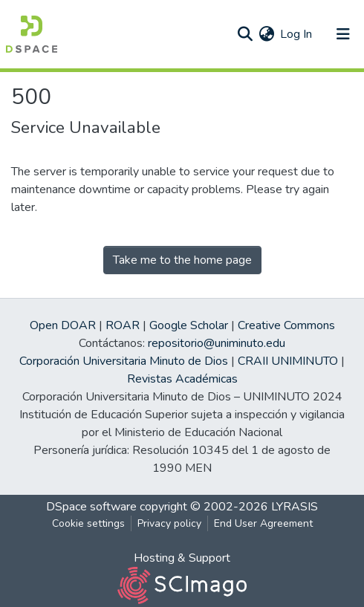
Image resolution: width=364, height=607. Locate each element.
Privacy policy (169, 523)
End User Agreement (263, 523)
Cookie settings (88, 523)
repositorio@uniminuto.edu (217, 343)
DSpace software (91, 507)
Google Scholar (189, 325)
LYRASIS (295, 507)
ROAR (123, 325)
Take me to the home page (182, 260)
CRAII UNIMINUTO (288, 361)
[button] (266, 34)
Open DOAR (63, 325)
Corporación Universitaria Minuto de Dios (124, 361)
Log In (297, 34)
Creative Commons (286, 325)
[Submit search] (245, 34)
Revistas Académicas (182, 379)
